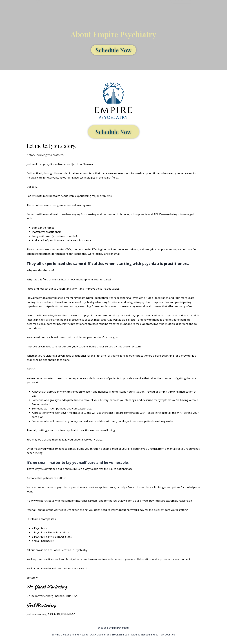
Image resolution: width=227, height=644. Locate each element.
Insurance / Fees (128, 8)
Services (108, 8)
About (95, 8)
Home (83, 8)
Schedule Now (182, 8)
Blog (145, 8)
